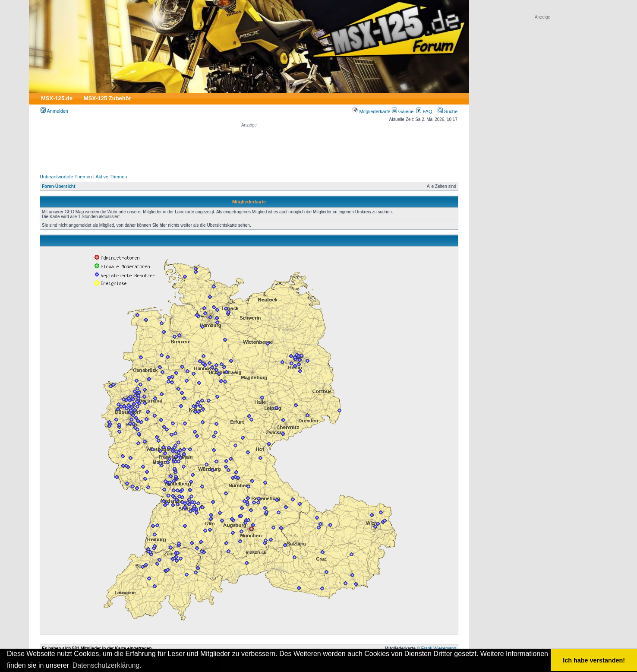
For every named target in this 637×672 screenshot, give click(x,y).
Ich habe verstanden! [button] (594, 660)
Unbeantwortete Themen (66, 177)
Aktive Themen (111, 177)
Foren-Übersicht (58, 186)
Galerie (403, 111)
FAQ (424, 111)
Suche (448, 111)
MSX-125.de (57, 98)
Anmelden (54, 111)
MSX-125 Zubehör (107, 98)
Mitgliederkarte (371, 111)
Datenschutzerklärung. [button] (107, 665)
